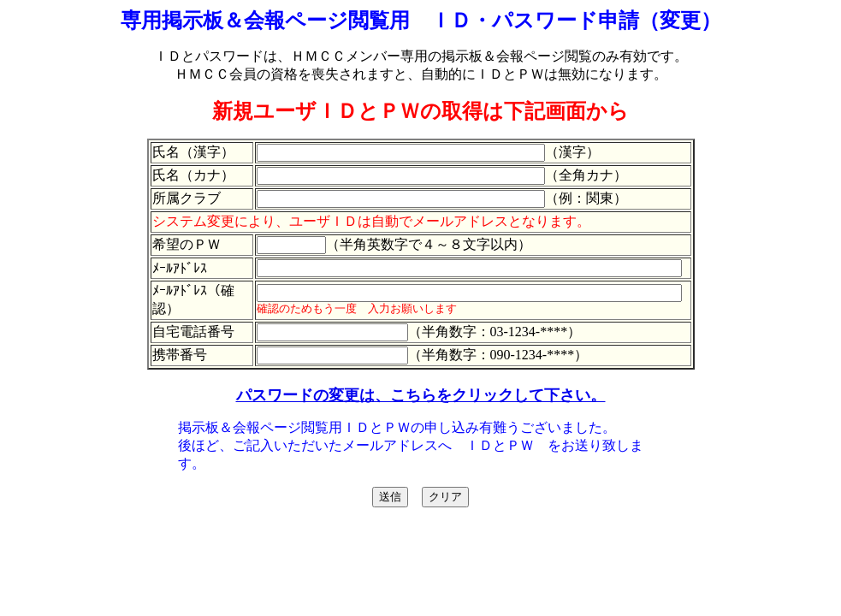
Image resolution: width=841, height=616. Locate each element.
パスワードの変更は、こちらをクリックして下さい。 (421, 395)
